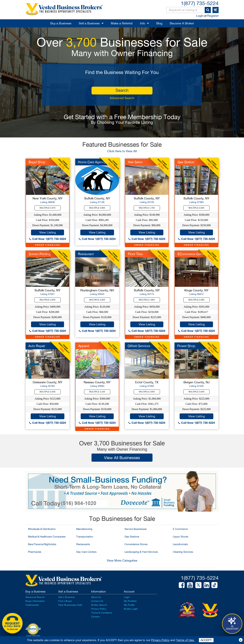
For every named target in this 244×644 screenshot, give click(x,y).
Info (143, 23)
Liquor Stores (181, 537)
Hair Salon (135, 162)
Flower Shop (186, 346)
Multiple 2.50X (48, 392)
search (122, 90)
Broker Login (131, 609)
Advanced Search (122, 98)
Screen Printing (40, 254)
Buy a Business (61, 23)
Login (200, 16)
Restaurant (86, 254)
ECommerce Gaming (192, 254)
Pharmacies (35, 552)
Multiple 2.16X (97, 392)
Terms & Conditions (102, 613)
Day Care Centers (86, 552)
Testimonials (32, 605)
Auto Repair (37, 346)
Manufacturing (84, 529)
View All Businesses (122, 458)
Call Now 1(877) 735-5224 (48, 239)
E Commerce (180, 529)
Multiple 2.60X (197, 208)
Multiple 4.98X (97, 208)
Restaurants (83, 544)
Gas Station (186, 162)
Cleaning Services (183, 552)
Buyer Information (35, 601)
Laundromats (180, 544)
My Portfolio (130, 601)
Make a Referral (122, 23)
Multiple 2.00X (48, 300)
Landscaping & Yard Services (141, 552)
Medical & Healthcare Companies (47, 537)
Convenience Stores (136, 544)
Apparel (84, 346)
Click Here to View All (122, 151)
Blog (159, 23)
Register (213, 16)
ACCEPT (206, 640)
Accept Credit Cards (33, 636)
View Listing (48, 232)
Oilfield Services (139, 346)
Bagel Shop (37, 162)
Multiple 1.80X (147, 300)
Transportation (85, 537)
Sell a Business (89, 23)
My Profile (129, 605)
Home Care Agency (92, 162)
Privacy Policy (99, 609)
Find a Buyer (65, 601)
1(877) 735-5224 (200, 3)
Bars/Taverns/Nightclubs (42, 544)
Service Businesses (136, 529)
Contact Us (97, 601)
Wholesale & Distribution (42, 529)
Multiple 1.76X (147, 208)
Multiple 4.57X (48, 208)
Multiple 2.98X (197, 300)
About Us (96, 597)
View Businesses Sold (70, 605)
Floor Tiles (135, 254)
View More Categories (122, 560)
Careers (95, 617)
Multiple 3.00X (147, 392)
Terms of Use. (185, 640)
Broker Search (99, 605)
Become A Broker (182, 23)
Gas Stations (132, 537)
